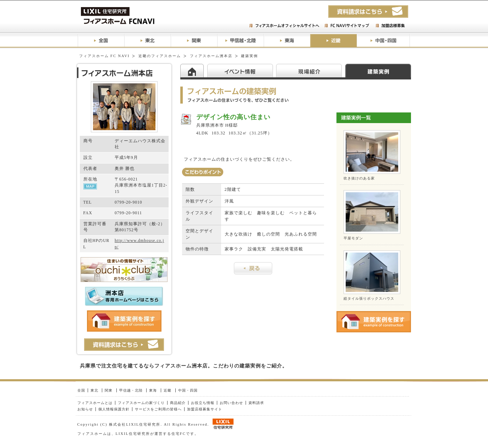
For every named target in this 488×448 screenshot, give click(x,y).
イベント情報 (242, 71)
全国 (101, 41)
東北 (147, 41)
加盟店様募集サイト (205, 409)
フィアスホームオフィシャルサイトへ (285, 26)
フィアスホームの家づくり (141, 403)
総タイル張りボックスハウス (369, 298)
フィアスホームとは (95, 403)
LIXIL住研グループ (223, 424)
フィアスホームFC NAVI (135, 16)
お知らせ (85, 409)
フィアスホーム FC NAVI (105, 56)
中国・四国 (383, 41)
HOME (194, 71)
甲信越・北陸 (240, 41)
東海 (287, 41)
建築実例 (378, 71)
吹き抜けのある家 (359, 178)
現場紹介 (311, 71)
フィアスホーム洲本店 (211, 56)
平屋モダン (353, 238)
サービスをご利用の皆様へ (158, 409)
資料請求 (256, 403)
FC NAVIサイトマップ (347, 26)
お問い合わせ (231, 403)
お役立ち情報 (203, 403)
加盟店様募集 (390, 26)
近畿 (333, 41)
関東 (194, 41)
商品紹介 (178, 403)
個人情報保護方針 (114, 409)
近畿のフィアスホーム (160, 56)
